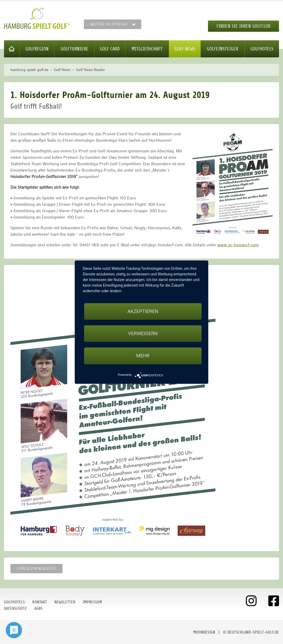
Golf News (185, 49)
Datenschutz (15, 609)
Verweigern (143, 333)
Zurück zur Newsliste (36, 569)
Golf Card (110, 49)
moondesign (204, 632)
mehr (143, 356)
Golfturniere (74, 49)
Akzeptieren (143, 311)
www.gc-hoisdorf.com (238, 245)
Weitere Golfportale (109, 24)
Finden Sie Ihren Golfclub (243, 26)
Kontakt (40, 602)
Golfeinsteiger (223, 49)
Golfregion (37, 49)
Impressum (92, 602)
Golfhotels (262, 49)
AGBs (38, 609)
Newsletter (65, 602)
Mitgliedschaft (147, 49)
